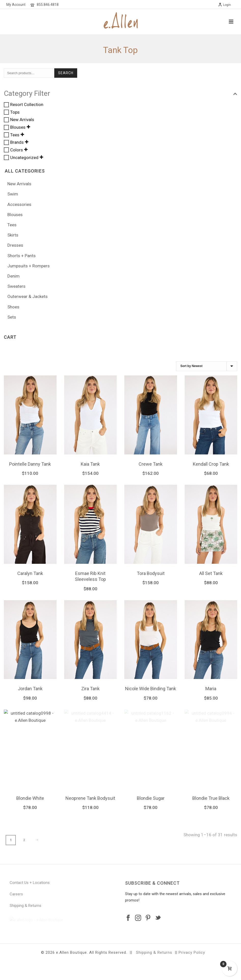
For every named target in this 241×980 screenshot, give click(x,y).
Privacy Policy (192, 971)
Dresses (15, 245)
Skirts (13, 235)
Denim (14, 276)
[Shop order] (207, 366)
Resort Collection (27, 105)
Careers (16, 894)
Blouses (18, 127)
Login (224, 5)
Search (66, 73)
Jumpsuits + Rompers (29, 266)
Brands (17, 142)
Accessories (19, 204)
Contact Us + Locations (30, 883)
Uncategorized (24, 158)
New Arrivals (22, 120)
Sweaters (16, 286)
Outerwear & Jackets (28, 296)
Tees (15, 135)
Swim (13, 194)
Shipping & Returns (25, 906)
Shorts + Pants (22, 256)
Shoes (13, 307)
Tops (15, 112)
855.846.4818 (48, 5)
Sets (12, 317)
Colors (17, 150)
